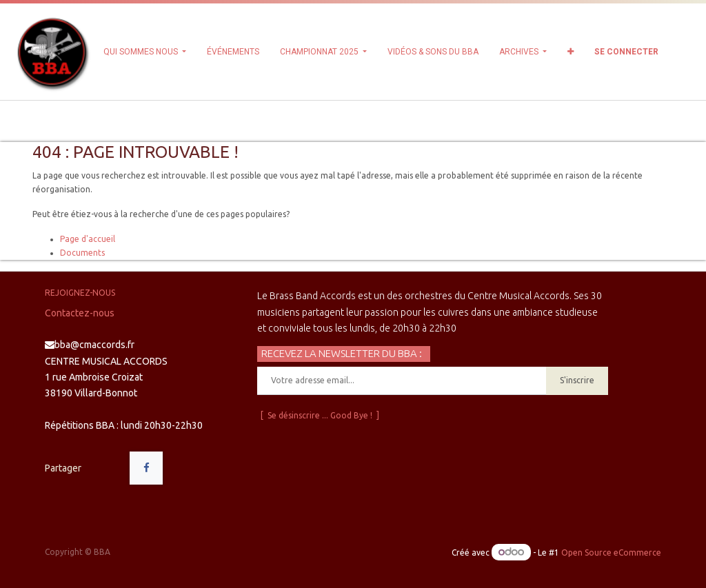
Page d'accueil (88, 239)
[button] (571, 52)
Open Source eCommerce (611, 552)
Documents (82, 253)
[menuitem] (233, 52)
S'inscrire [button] (577, 380)
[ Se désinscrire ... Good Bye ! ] (320, 415)
